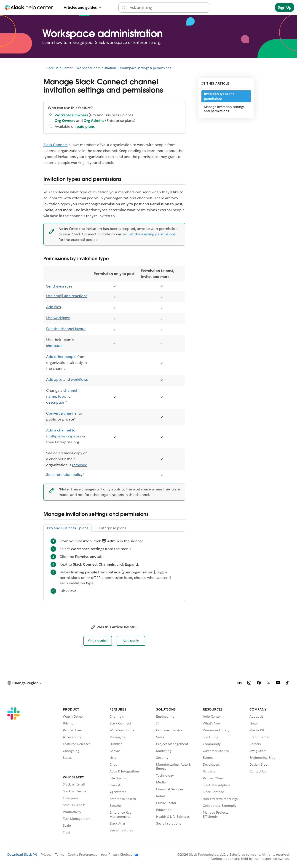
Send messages (59, 286)
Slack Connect (56, 145)
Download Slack (22, 855)
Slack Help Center (59, 68)
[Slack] (13, 772)
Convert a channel (62, 413)
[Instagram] (249, 683)
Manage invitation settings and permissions (224, 109)
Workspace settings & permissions (146, 68)
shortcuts (54, 346)
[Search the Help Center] (168, 8)
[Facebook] (259, 683)
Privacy (46, 855)
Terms (60, 855)
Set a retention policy (64, 475)
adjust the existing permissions (149, 234)
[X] (268, 683)
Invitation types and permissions (219, 96)
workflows (79, 379)
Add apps (54, 379)
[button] (98, 641)
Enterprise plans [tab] (112, 528)
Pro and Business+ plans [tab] (68, 528)
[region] (114, 373)
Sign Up (285, 7)
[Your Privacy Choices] (118, 855)
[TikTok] (288, 683)
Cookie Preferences (82, 855)
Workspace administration (96, 68)
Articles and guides (83, 7)
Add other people (61, 357)
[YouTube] (278, 683)
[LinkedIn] (240, 683)
